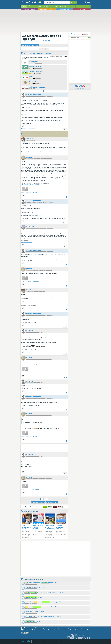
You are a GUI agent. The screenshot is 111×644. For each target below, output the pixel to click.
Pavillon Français (35, 82)
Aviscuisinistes (87, 6)
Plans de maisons (65, 6)
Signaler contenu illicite (42, 641)
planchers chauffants (40, 346)
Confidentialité (82, 641)
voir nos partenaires (24, 634)
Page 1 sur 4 (42, 49)
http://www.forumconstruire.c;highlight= (31, 185)
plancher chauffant (36, 403)
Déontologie (72, 641)
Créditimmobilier (51, 6)
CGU (65, 641)
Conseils (44, 6)
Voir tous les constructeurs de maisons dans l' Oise (56, 91)
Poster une (52, 502)
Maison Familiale (35, 67)
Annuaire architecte (64, 9)
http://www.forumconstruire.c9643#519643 (30, 193)
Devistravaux (72, 6)
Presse (68, 641)
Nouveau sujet (26, 45)
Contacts (35, 641)
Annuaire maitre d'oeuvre (47, 9)
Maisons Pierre (34, 62)
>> (48, 49)
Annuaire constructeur (29, 9)
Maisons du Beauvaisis (37, 87)
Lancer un (38, 502)
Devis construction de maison (27, 527)
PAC (31, 346)
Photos (38, 6)
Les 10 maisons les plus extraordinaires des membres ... (49, 528)
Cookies (87, 641)
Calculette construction (59, 641)
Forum (23, 6)
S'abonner (85, 34)
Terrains (57, 6)
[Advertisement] (56, 22)
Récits (31, 6)
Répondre (35, 45)
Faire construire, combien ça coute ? (38, 527)
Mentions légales (50, 641)
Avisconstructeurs (80, 6)
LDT (31, 77)
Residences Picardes (36, 72)
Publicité (77, 641)
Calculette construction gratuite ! (60, 527)
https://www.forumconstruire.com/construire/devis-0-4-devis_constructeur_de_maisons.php (46, 152)
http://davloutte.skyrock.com (27, 242)
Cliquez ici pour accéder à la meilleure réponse (34, 134)
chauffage (33, 345)
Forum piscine (82, 9)
